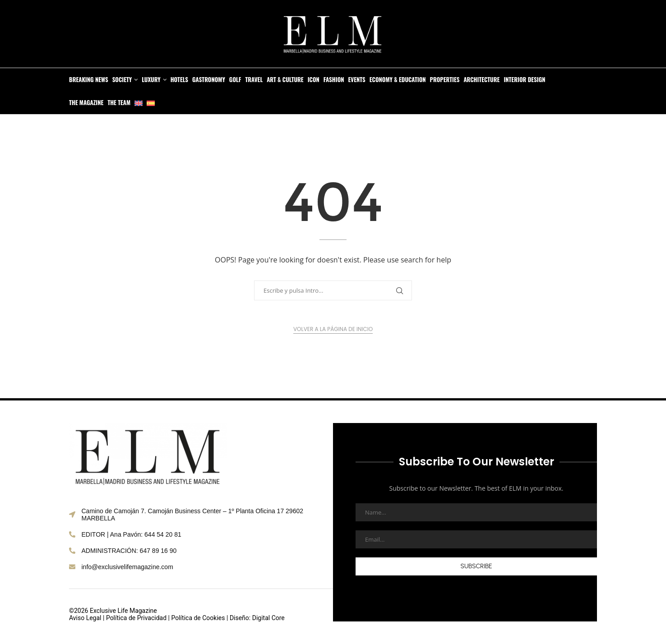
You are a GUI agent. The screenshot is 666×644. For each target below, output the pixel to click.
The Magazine (86, 102)
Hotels (179, 79)
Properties (445, 79)
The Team (119, 102)
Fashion (334, 79)
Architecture (481, 79)
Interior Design (524, 79)
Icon (314, 79)
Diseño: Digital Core (257, 618)
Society (122, 79)
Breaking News (89, 79)
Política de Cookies (198, 618)
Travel (254, 79)
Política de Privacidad (136, 618)
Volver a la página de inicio (333, 329)
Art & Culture (285, 79)
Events (357, 79)
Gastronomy (209, 79)
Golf (235, 79)
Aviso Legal (85, 618)
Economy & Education (398, 79)
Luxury (151, 79)
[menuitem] (139, 103)
